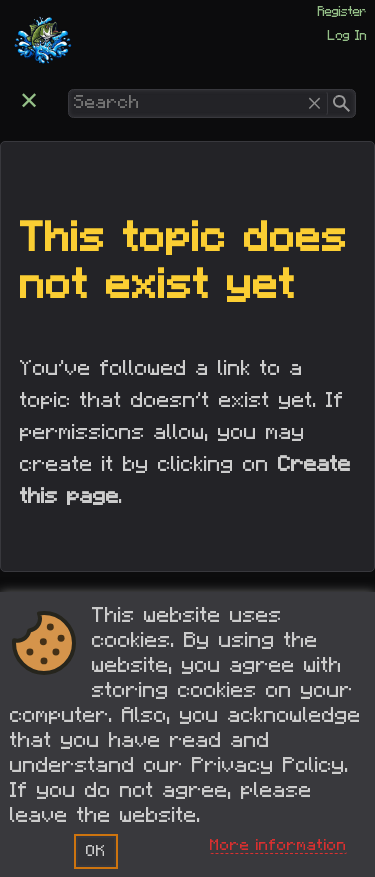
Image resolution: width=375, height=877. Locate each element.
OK (96, 851)
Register (342, 12)
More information (278, 845)
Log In (347, 36)
